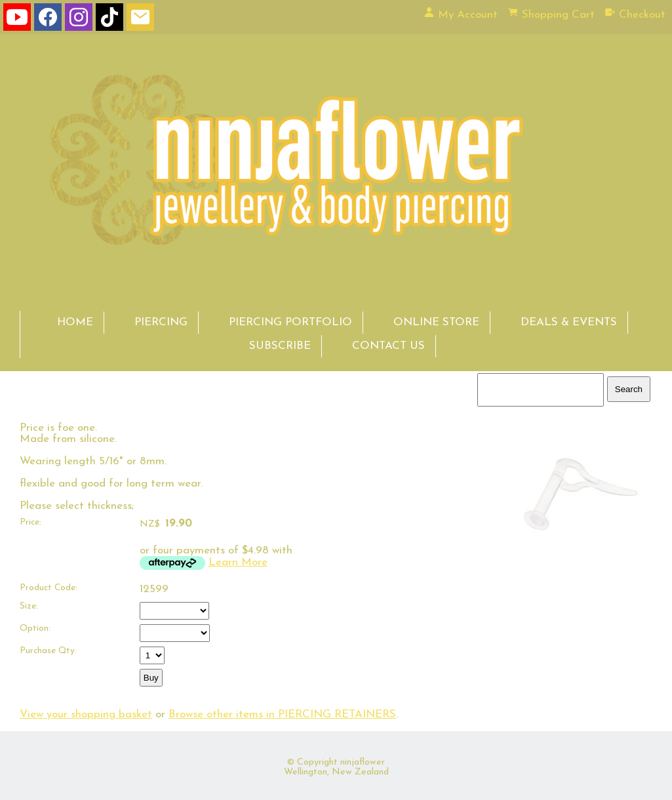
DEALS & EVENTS (569, 322)
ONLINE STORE (436, 322)
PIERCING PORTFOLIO (290, 322)
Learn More (238, 562)
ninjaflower (363, 762)
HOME (75, 322)
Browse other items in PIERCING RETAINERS (282, 714)
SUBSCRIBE (280, 346)
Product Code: (49, 588)
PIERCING (161, 322)
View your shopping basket (86, 714)
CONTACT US (388, 346)
